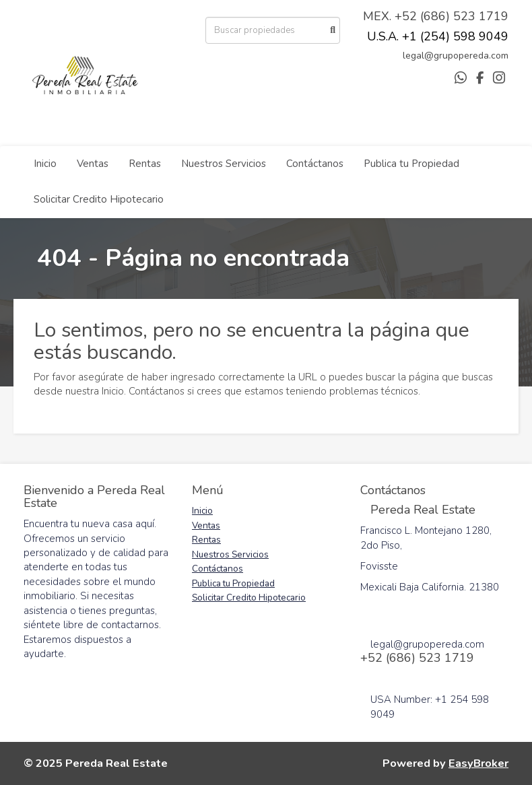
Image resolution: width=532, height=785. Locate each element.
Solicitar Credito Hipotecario (99, 199)
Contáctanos (315, 164)
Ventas (93, 164)
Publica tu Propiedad (411, 164)
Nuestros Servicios (224, 164)
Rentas (145, 164)
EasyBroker (478, 763)
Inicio (45, 164)
